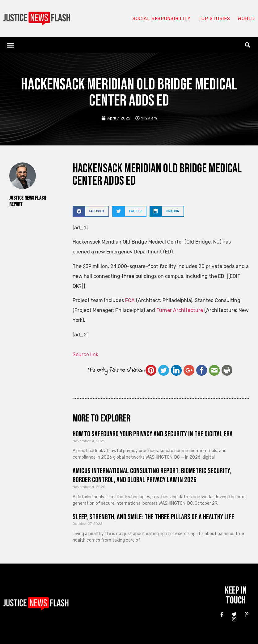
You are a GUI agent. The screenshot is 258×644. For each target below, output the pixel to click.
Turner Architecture (180, 310)
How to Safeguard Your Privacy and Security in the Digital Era (153, 434)
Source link (85, 354)
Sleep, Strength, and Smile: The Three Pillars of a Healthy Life (153, 517)
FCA (130, 300)
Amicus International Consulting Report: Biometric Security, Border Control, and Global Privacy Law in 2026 (152, 475)
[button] (11, 45)
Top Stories (214, 19)
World (246, 19)
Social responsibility (162, 19)
